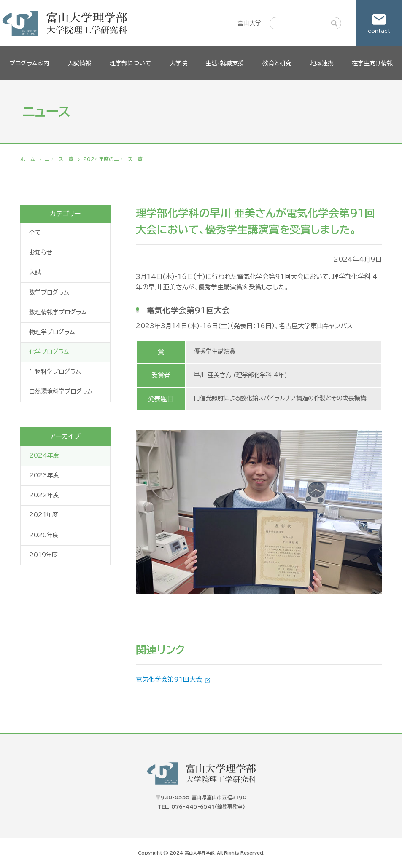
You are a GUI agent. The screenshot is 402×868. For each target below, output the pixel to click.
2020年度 (44, 535)
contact (379, 31)
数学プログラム (49, 292)
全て (35, 233)
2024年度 (44, 455)
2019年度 (43, 555)
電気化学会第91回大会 (169, 679)
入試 (35, 272)
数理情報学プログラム (58, 312)
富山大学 (249, 23)
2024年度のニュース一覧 (113, 159)
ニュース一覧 (59, 159)
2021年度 (44, 515)
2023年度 (44, 475)
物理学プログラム (52, 332)
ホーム (28, 159)
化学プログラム (49, 352)
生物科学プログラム (55, 372)
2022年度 (44, 495)
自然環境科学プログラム (61, 391)
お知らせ (41, 252)
